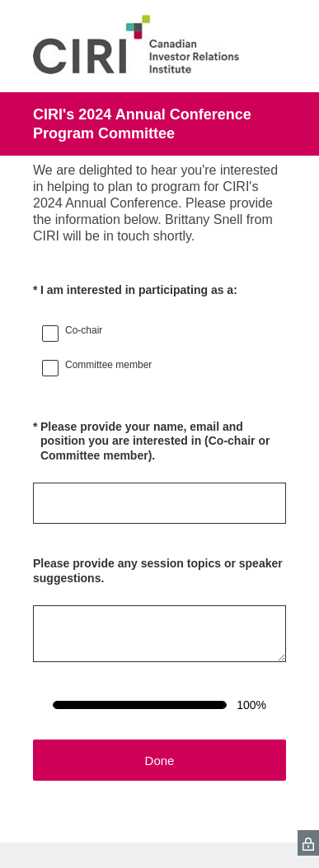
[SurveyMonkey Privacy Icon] (308, 843)
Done (160, 761)
